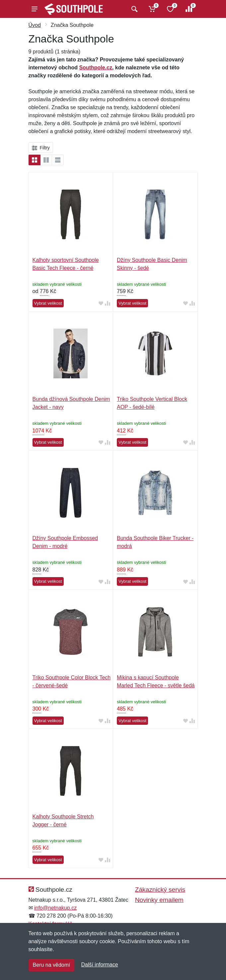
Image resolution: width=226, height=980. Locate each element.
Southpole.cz (96, 68)
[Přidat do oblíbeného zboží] (101, 303)
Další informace (99, 965)
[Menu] (35, 9)
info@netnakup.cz (55, 908)
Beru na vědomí (52, 965)
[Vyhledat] (134, 9)
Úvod (35, 25)
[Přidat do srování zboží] (108, 303)
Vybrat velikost (48, 303)
